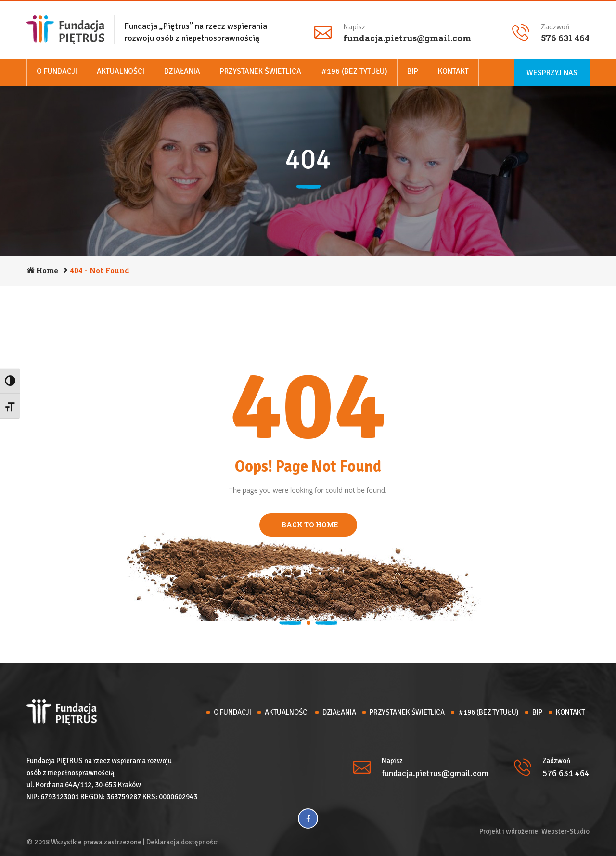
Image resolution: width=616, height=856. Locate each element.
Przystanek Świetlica (261, 71)
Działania (182, 71)
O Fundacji (57, 71)
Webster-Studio (565, 831)
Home (47, 270)
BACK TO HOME (308, 525)
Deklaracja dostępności (183, 842)
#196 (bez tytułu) (354, 71)
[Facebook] (308, 818)
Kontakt (453, 71)
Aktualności (121, 71)
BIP (413, 71)
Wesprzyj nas (552, 73)
